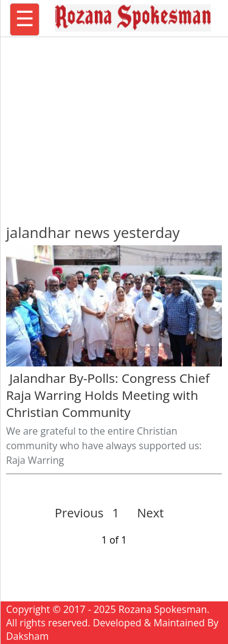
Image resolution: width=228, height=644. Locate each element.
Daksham (27, 636)
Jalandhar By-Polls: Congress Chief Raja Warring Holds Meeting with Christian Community (108, 395)
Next (146, 513)
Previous (79, 513)
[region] (114, 125)
